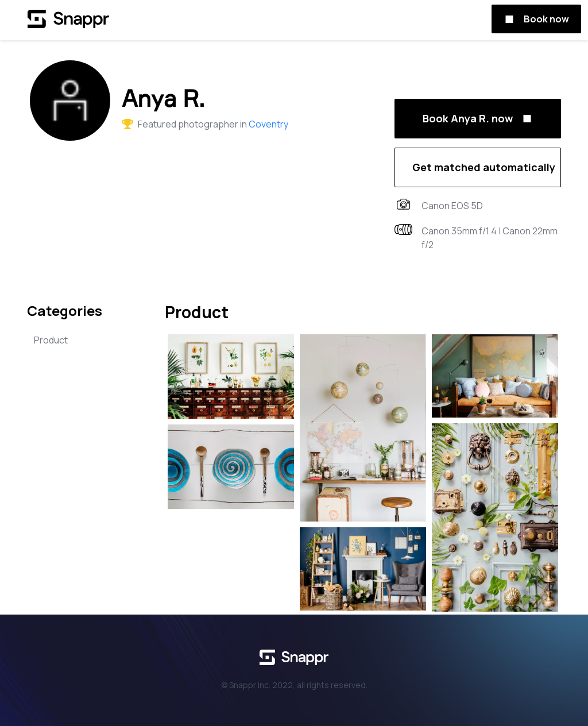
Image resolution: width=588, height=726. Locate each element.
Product (51, 340)
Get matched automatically (484, 167)
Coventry (268, 124)
